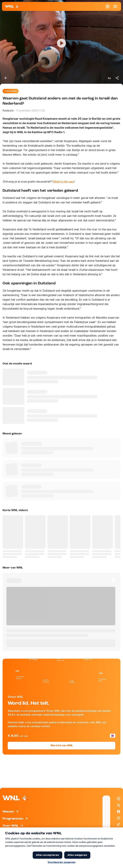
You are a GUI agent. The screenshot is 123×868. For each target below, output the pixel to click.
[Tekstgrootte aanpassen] (109, 78)
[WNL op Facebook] (119, 812)
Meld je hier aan (63, 182)
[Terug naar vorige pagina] (6, 78)
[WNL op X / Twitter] (119, 805)
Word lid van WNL (62, 746)
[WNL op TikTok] (119, 824)
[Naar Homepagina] (13, 6)
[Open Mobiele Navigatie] (115, 6)
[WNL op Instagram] (119, 799)
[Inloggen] (108, 6)
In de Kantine (11, 91)
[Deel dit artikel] (117, 78)
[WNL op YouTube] (119, 818)
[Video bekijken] (61, 43)
